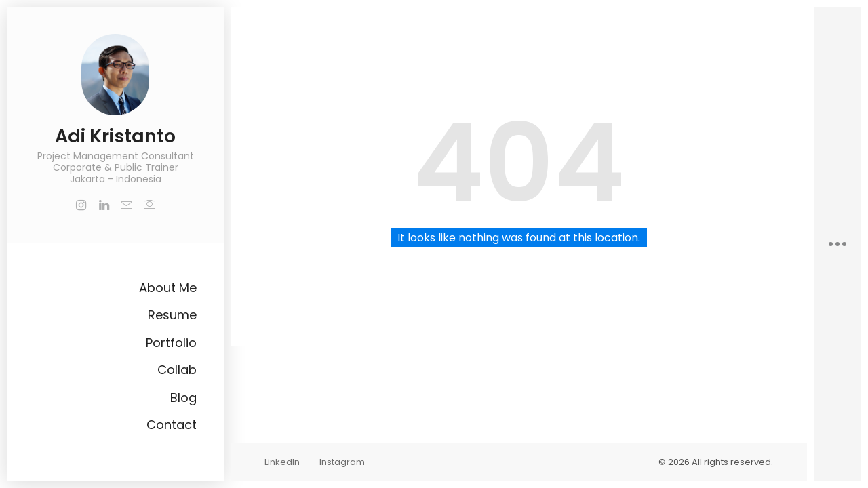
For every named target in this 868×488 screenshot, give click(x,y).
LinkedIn (282, 462)
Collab (177, 370)
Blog (183, 398)
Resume (172, 315)
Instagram (342, 462)
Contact (172, 425)
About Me (168, 288)
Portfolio (171, 343)
